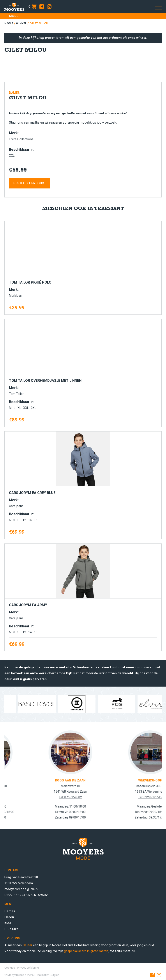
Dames (10, 911)
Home (9, 23)
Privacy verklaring (28, 968)
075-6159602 (37, 895)
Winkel (21, 23)
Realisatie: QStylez (48, 975)
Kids (8, 923)
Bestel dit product (30, 183)
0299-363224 (15, 895)
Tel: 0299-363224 (34, 797)
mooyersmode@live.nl (21, 889)
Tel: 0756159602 (113, 797)
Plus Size (11, 929)
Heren (9, 917)
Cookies (10, 968)
